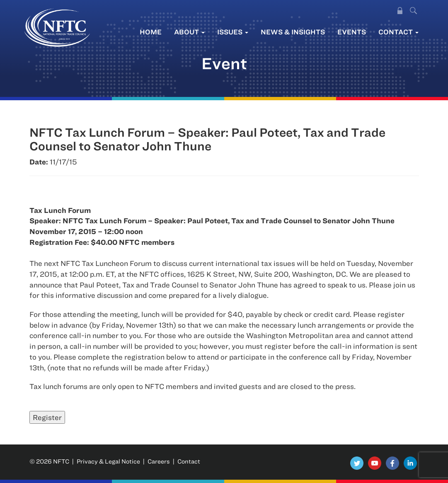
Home (151, 32)
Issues (233, 32)
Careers (159, 461)
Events (352, 32)
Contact (398, 32)
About (189, 32)
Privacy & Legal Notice (108, 461)
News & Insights (293, 32)
